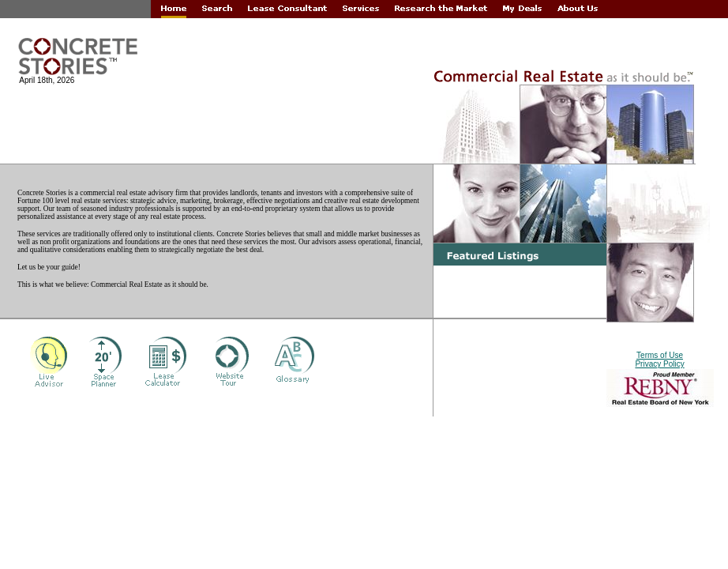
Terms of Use (660, 355)
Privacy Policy (659, 364)
